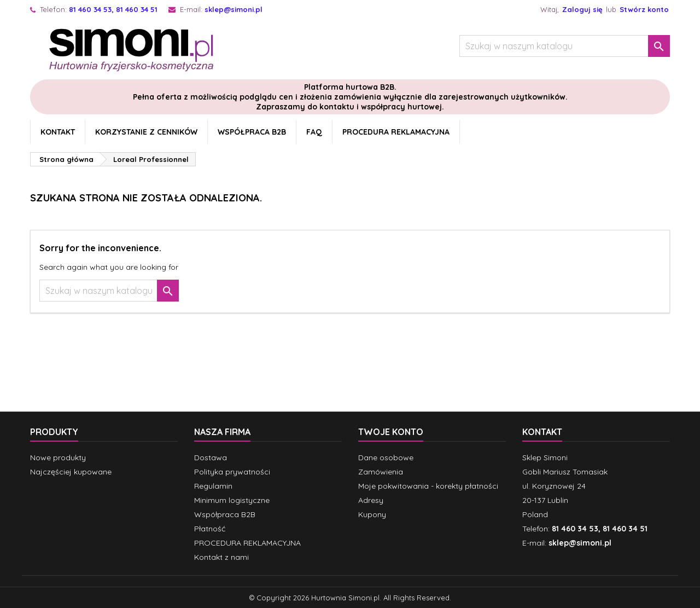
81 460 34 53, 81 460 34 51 (113, 9)
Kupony (372, 514)
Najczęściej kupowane (71, 472)
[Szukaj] (565, 46)
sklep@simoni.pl (234, 9)
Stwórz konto (644, 9)
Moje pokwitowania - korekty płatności (428, 486)
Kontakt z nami (221, 557)
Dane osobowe (386, 458)
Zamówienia (381, 472)
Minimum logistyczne (232, 500)
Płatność (210, 529)
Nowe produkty (58, 458)
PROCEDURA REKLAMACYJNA (396, 132)
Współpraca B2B (252, 132)
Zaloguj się (582, 9)
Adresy (371, 500)
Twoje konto (391, 432)
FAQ (314, 132)
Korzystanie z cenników (146, 132)
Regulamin (213, 486)
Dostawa (211, 458)
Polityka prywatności (232, 472)
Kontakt (58, 132)
